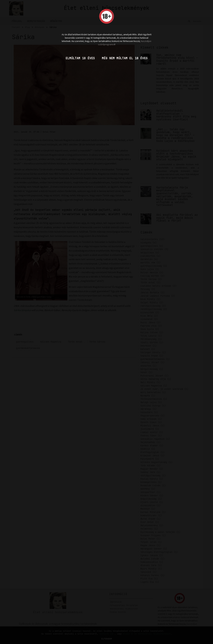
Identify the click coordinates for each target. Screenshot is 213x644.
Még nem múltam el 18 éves (125, 58)
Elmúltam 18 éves (80, 58)
